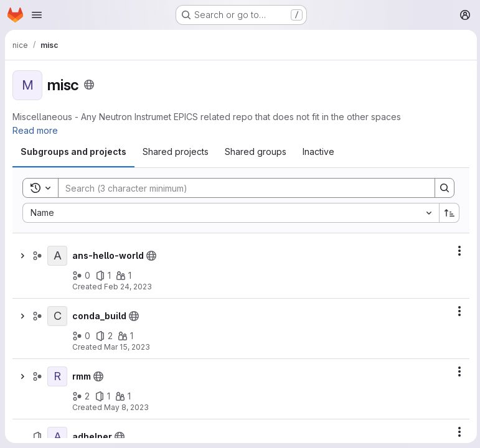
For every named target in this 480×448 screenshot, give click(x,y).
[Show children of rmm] (22, 376)
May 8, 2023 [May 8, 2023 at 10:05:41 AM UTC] (126, 407)
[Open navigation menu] (37, 15)
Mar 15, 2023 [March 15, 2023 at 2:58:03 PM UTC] (127, 347)
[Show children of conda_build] (22, 316)
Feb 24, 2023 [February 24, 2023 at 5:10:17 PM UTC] (128, 287)
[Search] (239, 188)
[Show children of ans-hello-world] (22, 256)
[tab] (73, 152)
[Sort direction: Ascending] (448, 213)
